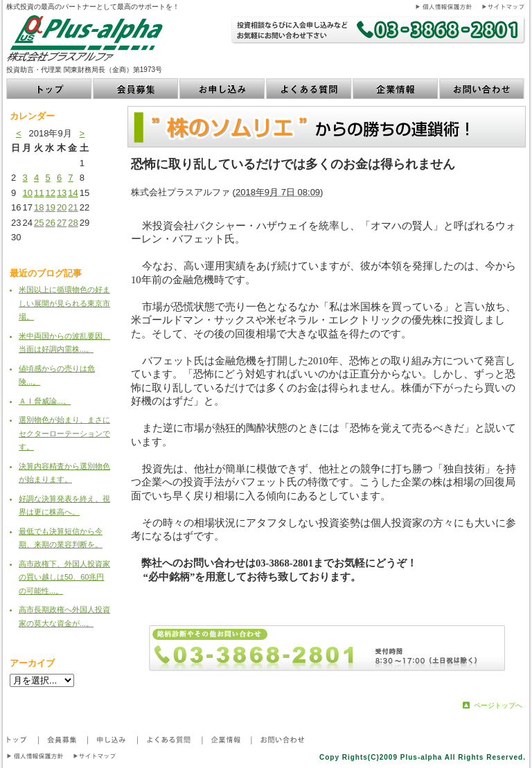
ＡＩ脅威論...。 (45, 401)
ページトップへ (498, 705)
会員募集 (136, 89)
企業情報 (396, 89)
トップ (50, 89)
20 (62, 207)
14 (73, 193)
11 (39, 193)
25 (39, 223)
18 (39, 207)
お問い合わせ (482, 89)
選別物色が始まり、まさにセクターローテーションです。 (64, 433)
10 (27, 193)
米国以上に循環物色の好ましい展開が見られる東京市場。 (64, 303)
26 (50, 223)
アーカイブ (32, 663)
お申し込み (223, 89)
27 (62, 223)
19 (50, 207)
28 (73, 223)
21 (73, 207)
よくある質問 (309, 89)
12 (50, 193)
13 (62, 193)
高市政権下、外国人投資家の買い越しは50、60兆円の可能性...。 (64, 577)
